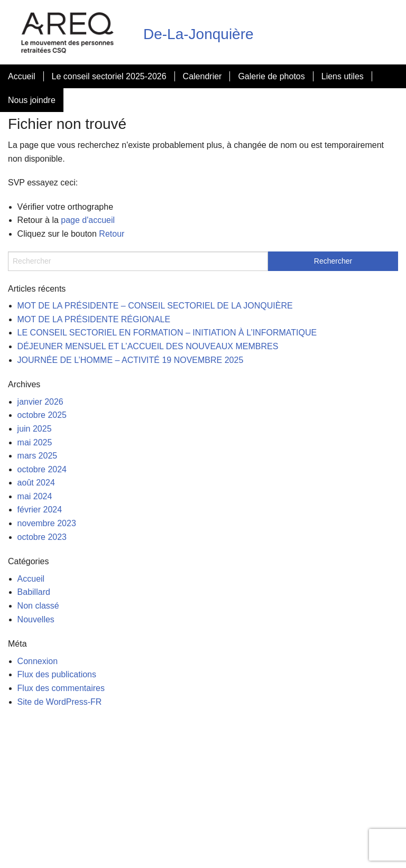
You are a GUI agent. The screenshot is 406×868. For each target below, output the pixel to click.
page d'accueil (88, 220)
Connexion (38, 661)
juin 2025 (35, 429)
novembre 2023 (47, 523)
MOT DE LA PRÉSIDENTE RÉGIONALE (94, 319)
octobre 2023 (42, 537)
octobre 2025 (42, 415)
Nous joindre (32, 100)
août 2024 (36, 483)
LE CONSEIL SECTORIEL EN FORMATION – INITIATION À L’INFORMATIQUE (167, 333)
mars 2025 (38, 456)
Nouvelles (36, 619)
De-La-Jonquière (199, 34)
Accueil (22, 76)
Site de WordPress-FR (60, 702)
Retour (112, 234)
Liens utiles (343, 76)
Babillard (34, 592)
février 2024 (40, 510)
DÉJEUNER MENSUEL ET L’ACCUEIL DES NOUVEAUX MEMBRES (148, 346)
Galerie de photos (271, 76)
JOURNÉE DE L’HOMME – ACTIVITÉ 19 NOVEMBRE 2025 (131, 360)
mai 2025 (35, 442)
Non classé (38, 606)
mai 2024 (35, 496)
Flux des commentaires (61, 688)
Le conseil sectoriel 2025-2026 (109, 76)
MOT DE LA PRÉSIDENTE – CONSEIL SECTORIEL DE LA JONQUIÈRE (155, 306)
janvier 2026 (40, 402)
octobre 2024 (42, 469)
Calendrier (202, 76)
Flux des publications (57, 674)
